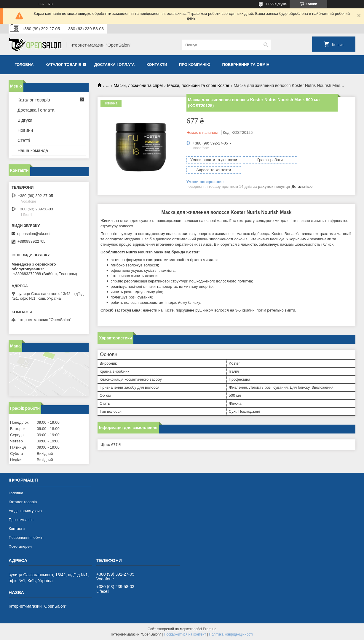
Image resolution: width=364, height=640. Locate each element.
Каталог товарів (63, 65)
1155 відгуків (276, 4)
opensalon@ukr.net (34, 234)
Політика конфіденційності (231, 634)
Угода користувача (25, 511)
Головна (24, 65)
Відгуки (25, 120)
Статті (24, 140)
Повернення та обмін (246, 65)
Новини (25, 130)
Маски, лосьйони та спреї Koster (198, 85)
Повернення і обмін (26, 537)
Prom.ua (210, 629)
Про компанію (195, 65)
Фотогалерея (20, 546)
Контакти (157, 65)
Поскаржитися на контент (185, 634)
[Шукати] (266, 45)
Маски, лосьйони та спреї (138, 85)
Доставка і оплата (114, 65)
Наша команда (33, 150)
